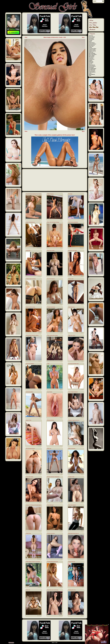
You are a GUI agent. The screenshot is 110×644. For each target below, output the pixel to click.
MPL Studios (92, 57)
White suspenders (72, 449)
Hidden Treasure (50, 194)
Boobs (61, 304)
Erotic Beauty (92, 43)
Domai (90, 42)
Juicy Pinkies (50, 392)
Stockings (39, 248)
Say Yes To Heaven (51, 279)
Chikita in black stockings (31, 279)
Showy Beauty (92, 65)
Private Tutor (28, 533)
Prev (26, 37)
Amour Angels (92, 37)
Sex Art (91, 64)
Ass (40, 389)
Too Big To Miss (71, 477)
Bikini (82, 304)
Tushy (90, 73)
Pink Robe (70, 194)
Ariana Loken (71, 279)
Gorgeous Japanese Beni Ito (74, 420)
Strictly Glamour (92, 66)
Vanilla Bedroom (71, 307)
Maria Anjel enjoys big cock (74, 533)
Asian (61, 220)
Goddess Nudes (92, 50)
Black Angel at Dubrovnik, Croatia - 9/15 (55, 37)
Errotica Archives (93, 44)
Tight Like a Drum (72, 335)
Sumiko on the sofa (51, 533)
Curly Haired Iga (50, 505)
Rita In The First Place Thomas (53, 222)
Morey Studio (92, 56)
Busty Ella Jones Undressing (53, 590)
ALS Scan (91, 36)
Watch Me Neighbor (72, 505)
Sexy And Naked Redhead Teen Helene (34, 194)
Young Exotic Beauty (51, 307)
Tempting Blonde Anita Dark (52, 562)
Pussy (82, 389)
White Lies (49, 449)
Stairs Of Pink (29, 420)
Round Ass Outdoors (30, 364)
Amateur (39, 276)
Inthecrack (91, 52)
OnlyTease (91, 58)
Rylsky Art (91, 61)
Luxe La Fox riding (30, 477)
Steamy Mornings (72, 562)
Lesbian (39, 333)
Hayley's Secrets (92, 51)
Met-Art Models (92, 53)
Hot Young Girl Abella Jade (73, 364)
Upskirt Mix (28, 251)
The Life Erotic (92, 71)
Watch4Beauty (92, 74)
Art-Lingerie (91, 38)
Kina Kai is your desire (73, 251)
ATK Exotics (92, 39)
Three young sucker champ (52, 335)
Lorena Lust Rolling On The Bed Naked (34, 505)
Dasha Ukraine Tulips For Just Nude (33, 562)
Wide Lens (28, 590)
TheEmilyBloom (92, 72)
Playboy (91, 60)
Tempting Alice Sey (72, 590)
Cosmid (91, 40)
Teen (40, 220)
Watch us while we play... (31, 307)
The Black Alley (92, 70)
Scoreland (91, 63)
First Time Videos (93, 49)
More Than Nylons (93, 54)
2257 (56, 643)
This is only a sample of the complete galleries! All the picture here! (55, 135)
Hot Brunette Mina (29, 392)
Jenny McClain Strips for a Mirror (32, 335)
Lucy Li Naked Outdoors (73, 392)
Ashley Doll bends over (30, 222)
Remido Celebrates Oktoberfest (53, 477)
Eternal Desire (92, 45)
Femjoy (91, 47)
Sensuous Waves (50, 420)
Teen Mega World (93, 68)
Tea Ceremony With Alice (73, 222)
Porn (61, 248)
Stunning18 (91, 67)
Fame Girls (91, 46)
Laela (48, 364)
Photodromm (92, 59)
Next (83, 37)
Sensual (61, 276)
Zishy (90, 76)
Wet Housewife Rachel (30, 449)
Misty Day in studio (51, 251)
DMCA (53, 643)
